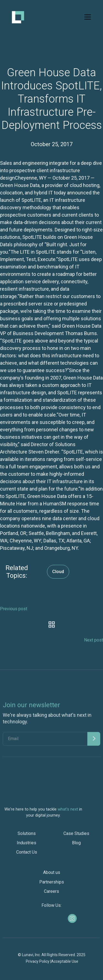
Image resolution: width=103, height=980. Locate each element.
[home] (18, 17)
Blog (76, 845)
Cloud (58, 572)
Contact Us (27, 854)
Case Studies (76, 836)
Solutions (27, 836)
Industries (27, 845)
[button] (87, 17)
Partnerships (52, 884)
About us (52, 875)
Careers (51, 893)
